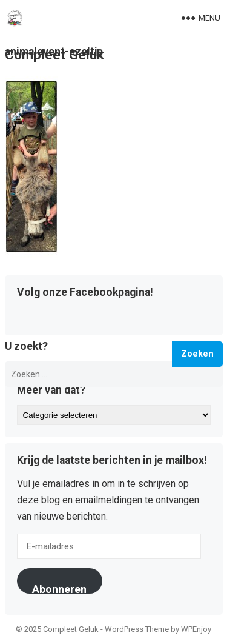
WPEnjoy (196, 629)
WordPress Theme (137, 629)
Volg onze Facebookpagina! (85, 293)
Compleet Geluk (54, 55)
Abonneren (59, 588)
